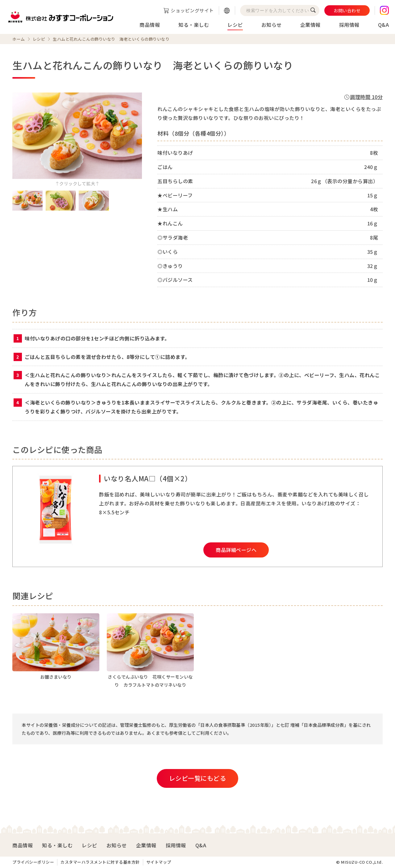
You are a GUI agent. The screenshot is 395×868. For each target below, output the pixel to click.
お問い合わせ (347, 10)
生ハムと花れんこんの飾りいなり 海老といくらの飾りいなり (111, 39)
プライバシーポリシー (33, 862)
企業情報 (310, 25)
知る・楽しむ (194, 25)
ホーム (19, 39)
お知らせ (272, 25)
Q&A (384, 25)
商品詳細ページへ (236, 550)
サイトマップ (159, 862)
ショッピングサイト (192, 10)
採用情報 (349, 25)
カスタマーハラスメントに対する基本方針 (100, 862)
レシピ (235, 25)
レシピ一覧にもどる (198, 778)
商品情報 (150, 25)
